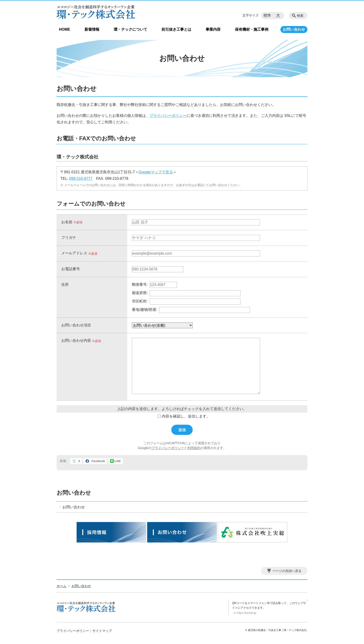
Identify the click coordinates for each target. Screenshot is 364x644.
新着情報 (92, 29)
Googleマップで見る (156, 172)
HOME (65, 29)
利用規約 (194, 448)
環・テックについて (130, 29)
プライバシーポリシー (168, 116)
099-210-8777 (81, 179)
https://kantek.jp (247, 613)
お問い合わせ (294, 29)
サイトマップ (102, 631)
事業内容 (213, 29)
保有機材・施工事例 (252, 29)
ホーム (62, 586)
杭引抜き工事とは (176, 29)
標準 (267, 15)
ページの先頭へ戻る (287, 571)
